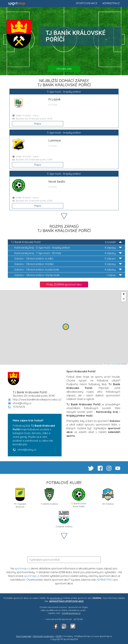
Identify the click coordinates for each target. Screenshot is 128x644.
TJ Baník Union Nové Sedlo (79, 498)
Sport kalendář (24, 636)
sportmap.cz (22, 568)
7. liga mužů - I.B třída (68, 253)
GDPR (59, 636)
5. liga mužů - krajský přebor (68, 248)
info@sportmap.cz (71, 613)
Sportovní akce (87, 3)
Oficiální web (64, 69)
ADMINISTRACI (105, 580)
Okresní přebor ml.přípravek (68, 275)
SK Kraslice (108, 497)
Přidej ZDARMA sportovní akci (64, 284)
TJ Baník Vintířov (64, 519)
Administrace (111, 3)
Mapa (38, 124)
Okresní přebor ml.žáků (68, 264)
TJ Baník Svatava (49, 497)
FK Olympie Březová (20, 498)
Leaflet (107, 364)
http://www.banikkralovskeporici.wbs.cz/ (37, 399)
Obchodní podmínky (44, 636)
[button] (66, 327)
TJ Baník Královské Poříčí (66, 242)
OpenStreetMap (116, 364)
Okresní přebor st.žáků (68, 259)
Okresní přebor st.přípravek (68, 270)
